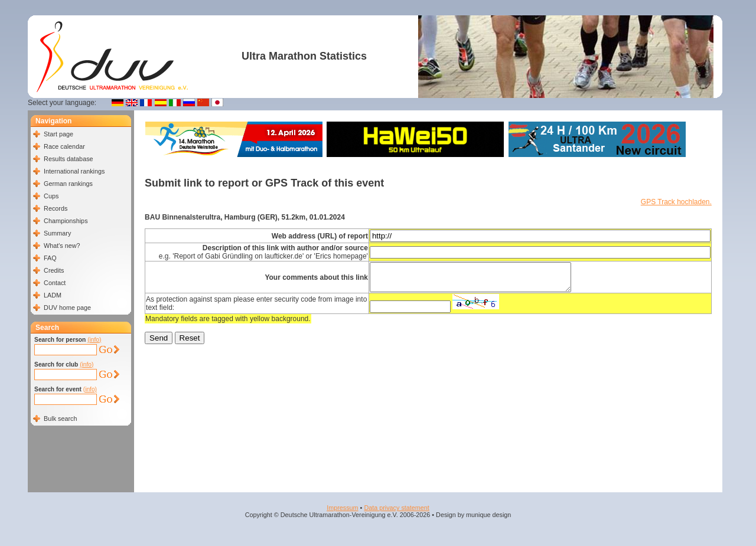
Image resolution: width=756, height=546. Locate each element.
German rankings (68, 184)
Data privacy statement (396, 508)
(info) (94, 340)
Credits (54, 270)
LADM (53, 295)
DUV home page (67, 308)
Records (56, 208)
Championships (66, 221)
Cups (51, 196)
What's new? (62, 246)
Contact (55, 283)
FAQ (50, 258)
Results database (68, 159)
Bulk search (60, 419)
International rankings (74, 171)
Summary (57, 233)
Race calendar (64, 146)
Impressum (342, 508)
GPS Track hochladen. (676, 202)
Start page (58, 134)
